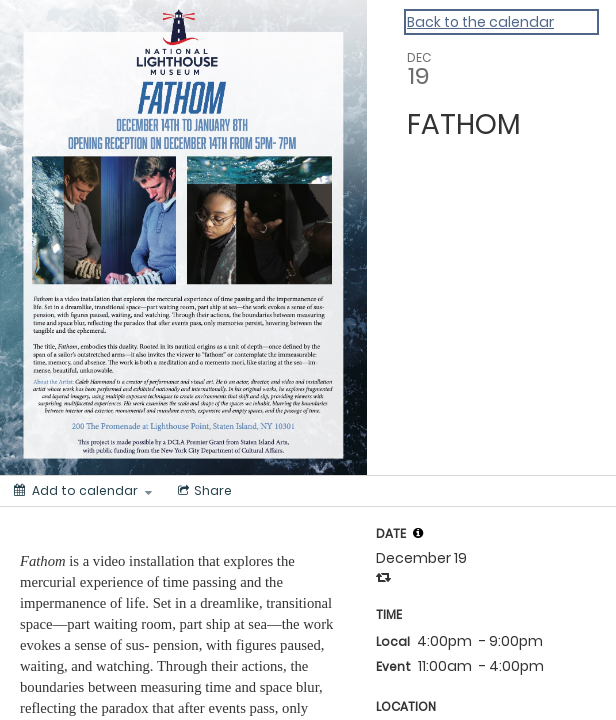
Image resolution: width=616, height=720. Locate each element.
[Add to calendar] (83, 491)
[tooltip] (418, 533)
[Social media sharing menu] (203, 491)
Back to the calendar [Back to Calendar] (480, 22)
